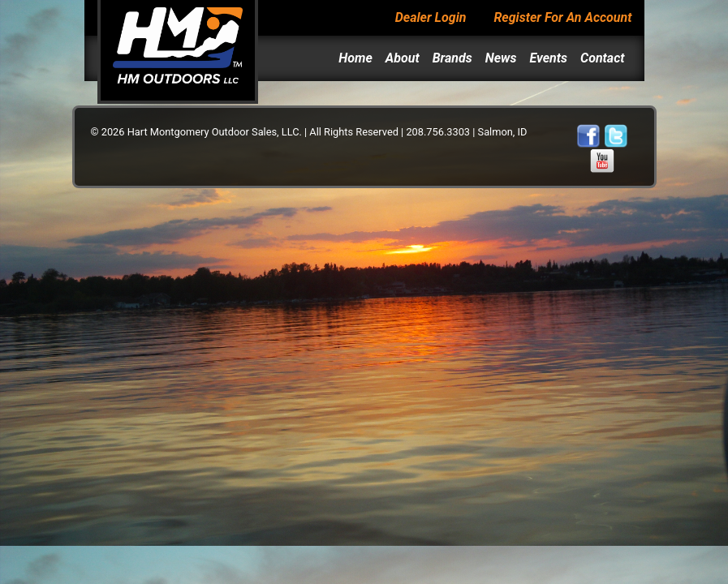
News (501, 58)
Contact (603, 58)
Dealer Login (431, 17)
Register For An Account (562, 17)
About (403, 58)
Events (548, 58)
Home (355, 58)
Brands (452, 58)
